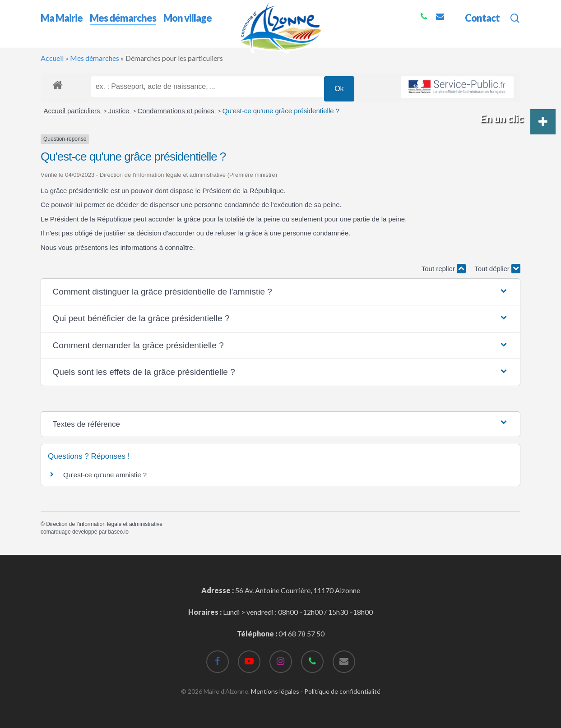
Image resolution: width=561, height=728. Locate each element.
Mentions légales (275, 691)
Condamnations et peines (177, 111)
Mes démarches (95, 58)
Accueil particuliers (73, 111)
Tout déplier (497, 269)
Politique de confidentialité (342, 691)
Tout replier (444, 269)
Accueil (52, 58)
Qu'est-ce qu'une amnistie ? (105, 475)
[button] (281, 292)
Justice (120, 111)
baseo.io (118, 532)
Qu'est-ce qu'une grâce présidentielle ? (281, 111)
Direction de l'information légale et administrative (104, 524)
